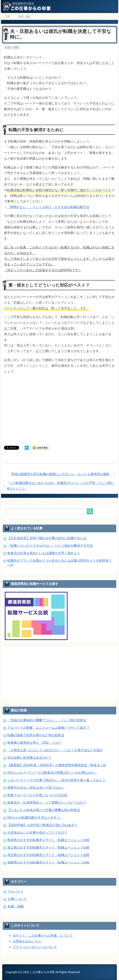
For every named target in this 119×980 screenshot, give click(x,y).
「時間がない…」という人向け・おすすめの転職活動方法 (48, 207)
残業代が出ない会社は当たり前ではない (36, 788)
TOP (8, 16)
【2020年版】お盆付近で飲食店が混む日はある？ (42, 825)
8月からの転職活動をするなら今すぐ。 (35, 818)
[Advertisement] (59, 407)
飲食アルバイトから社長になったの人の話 (37, 795)
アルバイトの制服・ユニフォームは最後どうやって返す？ (48, 728)
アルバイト (16, 891)
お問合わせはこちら (27, 941)
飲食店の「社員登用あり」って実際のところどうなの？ (47, 803)
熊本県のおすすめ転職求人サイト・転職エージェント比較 (48, 840)
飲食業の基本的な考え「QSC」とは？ (34, 743)
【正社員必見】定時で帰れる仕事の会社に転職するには (47, 538)
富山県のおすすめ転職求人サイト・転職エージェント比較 (48, 847)
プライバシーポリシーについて (35, 947)
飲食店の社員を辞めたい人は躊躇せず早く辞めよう (44, 553)
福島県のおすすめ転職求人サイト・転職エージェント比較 (48, 862)
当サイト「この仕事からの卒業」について (43, 936)
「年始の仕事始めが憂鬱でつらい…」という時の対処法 (47, 720)
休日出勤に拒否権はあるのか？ (29, 758)
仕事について (17, 899)
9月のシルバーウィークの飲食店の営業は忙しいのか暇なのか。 (52, 773)
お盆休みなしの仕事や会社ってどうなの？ (37, 832)
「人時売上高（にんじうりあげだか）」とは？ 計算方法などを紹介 (55, 750)
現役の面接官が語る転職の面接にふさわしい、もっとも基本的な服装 (60, 474)
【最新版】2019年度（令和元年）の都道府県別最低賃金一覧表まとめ (57, 765)
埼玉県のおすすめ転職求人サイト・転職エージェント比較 (48, 855)
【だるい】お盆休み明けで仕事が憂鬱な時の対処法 (44, 810)
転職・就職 (12, 47)
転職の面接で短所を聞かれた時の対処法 (36, 735)
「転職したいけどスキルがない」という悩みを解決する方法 (50, 546)
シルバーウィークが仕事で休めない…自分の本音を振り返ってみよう (56, 780)
